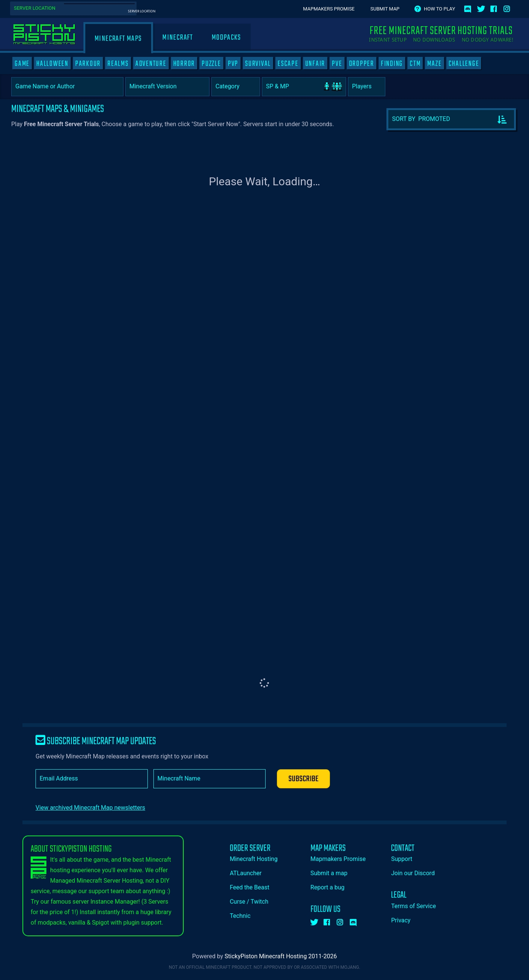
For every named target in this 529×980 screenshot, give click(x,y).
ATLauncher (246, 873)
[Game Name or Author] (67, 87)
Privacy (401, 920)
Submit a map (329, 873)
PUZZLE (211, 64)
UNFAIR (315, 64)
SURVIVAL (258, 64)
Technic (240, 916)
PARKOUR (88, 64)
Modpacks (227, 38)
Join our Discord (413, 873)
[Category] (236, 87)
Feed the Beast (250, 887)
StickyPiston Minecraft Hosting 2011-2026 (281, 956)
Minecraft (178, 38)
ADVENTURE (151, 64)
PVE (337, 64)
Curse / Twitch (249, 902)
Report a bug (328, 887)
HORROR (184, 64)
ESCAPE (288, 64)
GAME (22, 64)
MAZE (434, 64)
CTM (415, 64)
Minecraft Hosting (254, 859)
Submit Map (385, 9)
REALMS (118, 64)
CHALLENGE (464, 64)
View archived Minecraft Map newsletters (90, 808)
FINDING (392, 64)
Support (401, 859)
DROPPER (362, 64)
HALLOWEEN (52, 64)
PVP (233, 64)
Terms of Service (413, 906)
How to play (439, 9)
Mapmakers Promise (329, 9)
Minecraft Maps (118, 39)
